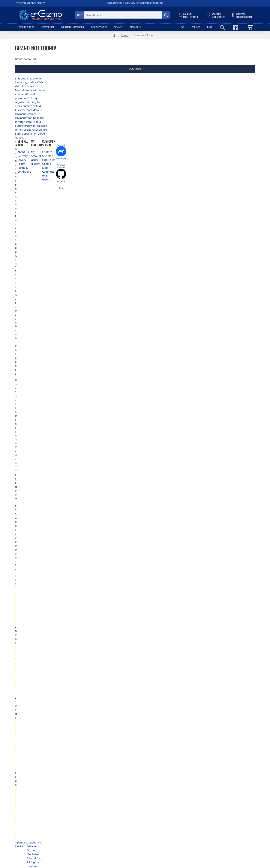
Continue (135, 69)
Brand (125, 35)
